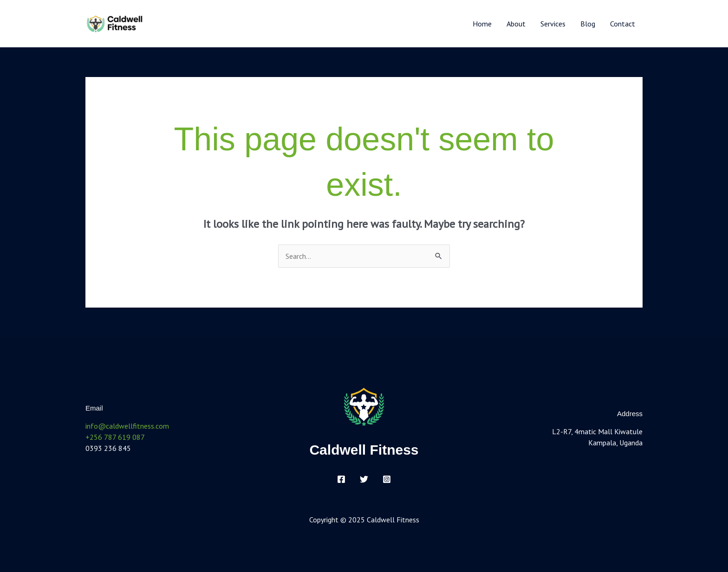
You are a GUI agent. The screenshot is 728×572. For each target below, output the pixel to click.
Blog (588, 24)
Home (482, 24)
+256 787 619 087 (115, 437)
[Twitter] (364, 479)
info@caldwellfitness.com (127, 426)
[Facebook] (341, 479)
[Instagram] (387, 479)
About (516, 24)
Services (553, 24)
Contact (623, 24)
